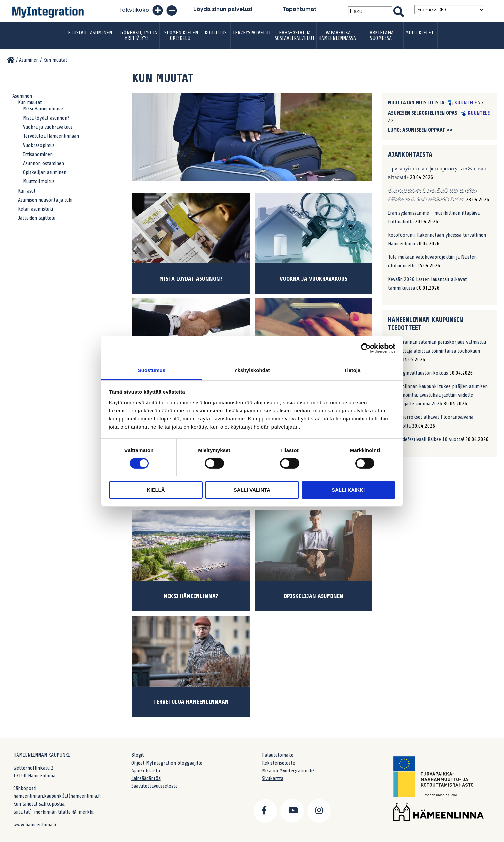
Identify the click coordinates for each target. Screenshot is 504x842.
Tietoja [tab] (353, 370)
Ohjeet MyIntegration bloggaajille (167, 763)
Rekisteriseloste (279, 763)
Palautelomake (278, 755)
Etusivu (77, 33)
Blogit (138, 755)
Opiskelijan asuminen (45, 172)
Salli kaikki (348, 490)
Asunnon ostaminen (44, 163)
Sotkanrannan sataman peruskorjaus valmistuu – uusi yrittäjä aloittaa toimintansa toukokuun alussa (439, 351)
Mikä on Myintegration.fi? (288, 771)
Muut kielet (419, 33)
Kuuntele (462, 103)
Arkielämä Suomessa (382, 35)
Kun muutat (30, 102)
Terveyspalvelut (252, 33)
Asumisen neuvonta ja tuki (45, 200)
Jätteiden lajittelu (37, 218)
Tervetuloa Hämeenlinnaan (51, 136)
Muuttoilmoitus (39, 181)
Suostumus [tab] (152, 370)
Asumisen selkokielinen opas (423, 113)
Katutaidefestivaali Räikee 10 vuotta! (426, 439)
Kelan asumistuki (35, 209)
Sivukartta (273, 778)
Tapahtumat (299, 9)
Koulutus (216, 33)
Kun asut (27, 191)
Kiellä (156, 490)
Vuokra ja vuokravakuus (48, 127)
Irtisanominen (38, 154)
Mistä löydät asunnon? (46, 118)
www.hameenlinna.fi (35, 825)
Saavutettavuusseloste (154, 786)
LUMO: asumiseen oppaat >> (420, 130)
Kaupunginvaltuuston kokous (418, 373)
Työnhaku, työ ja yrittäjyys (138, 35)
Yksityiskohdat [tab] (252, 370)
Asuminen (101, 33)
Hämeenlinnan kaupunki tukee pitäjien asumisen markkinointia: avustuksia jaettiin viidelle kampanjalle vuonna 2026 (438, 395)
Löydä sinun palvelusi (223, 9)
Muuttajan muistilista (417, 103)
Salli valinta (252, 490)
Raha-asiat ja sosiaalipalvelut (295, 35)
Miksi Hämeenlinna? (43, 109)
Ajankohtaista (146, 771)
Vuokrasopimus (39, 145)
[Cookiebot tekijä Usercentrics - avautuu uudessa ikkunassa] (366, 348)
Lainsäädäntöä (146, 778)
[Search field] (370, 11)
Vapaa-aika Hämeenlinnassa (337, 35)
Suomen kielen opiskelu (181, 35)
